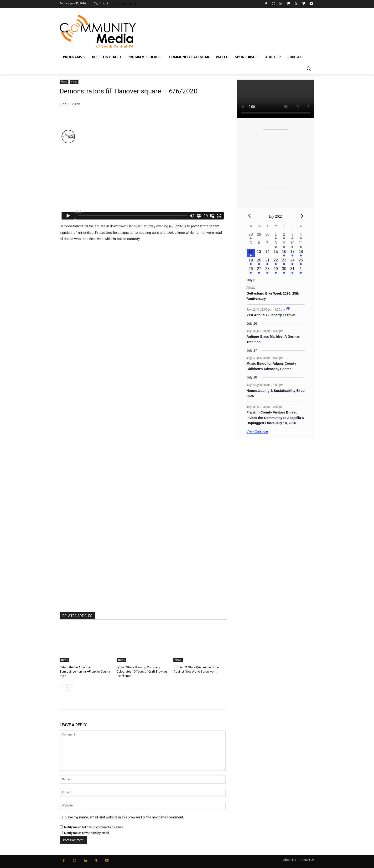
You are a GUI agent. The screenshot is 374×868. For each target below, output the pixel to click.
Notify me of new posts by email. (87, 833)
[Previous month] (249, 216)
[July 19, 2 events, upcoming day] (251, 262)
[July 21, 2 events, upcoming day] (268, 262)
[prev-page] (63, 687)
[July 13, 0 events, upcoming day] (259, 253)
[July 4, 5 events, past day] (301, 236)
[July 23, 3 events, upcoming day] (284, 262)
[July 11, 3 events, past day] (301, 245)
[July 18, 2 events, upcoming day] (301, 253)
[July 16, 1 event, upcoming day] (284, 253)
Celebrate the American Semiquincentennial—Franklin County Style (85, 671)
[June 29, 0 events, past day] (259, 236)
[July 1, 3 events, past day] (276, 236)
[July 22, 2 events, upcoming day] (276, 262)
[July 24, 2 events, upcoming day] (293, 262)
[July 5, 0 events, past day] (251, 245)
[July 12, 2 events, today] (251, 253)
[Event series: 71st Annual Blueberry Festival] (288, 309)
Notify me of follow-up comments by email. (94, 827)
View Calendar (257, 431)
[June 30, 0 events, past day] (268, 236)
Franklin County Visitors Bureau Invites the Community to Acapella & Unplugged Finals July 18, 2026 (275, 418)
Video (74, 82)
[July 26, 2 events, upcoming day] (251, 270)
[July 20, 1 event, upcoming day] (259, 262)
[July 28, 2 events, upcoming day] (268, 270)
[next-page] (70, 687)
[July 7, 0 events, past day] (268, 245)
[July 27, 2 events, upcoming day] (259, 270)
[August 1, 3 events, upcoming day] (301, 270)
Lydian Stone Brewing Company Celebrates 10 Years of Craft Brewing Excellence (142, 671)
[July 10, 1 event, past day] (293, 245)
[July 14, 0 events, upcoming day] (268, 253)
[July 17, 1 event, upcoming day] (293, 253)
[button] (309, 68)
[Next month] (302, 216)
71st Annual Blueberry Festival (271, 315)
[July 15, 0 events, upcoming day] (276, 253)
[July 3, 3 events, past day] (293, 236)
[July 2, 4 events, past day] (284, 236)
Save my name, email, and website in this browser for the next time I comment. (125, 817)
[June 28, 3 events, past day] (251, 236)
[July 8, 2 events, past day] (276, 245)
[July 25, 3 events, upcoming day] (301, 262)
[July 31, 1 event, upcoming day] (293, 270)
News (64, 82)
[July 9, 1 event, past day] (284, 245)
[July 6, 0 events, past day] (259, 245)
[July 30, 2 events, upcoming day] (284, 270)
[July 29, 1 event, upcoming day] (276, 270)
